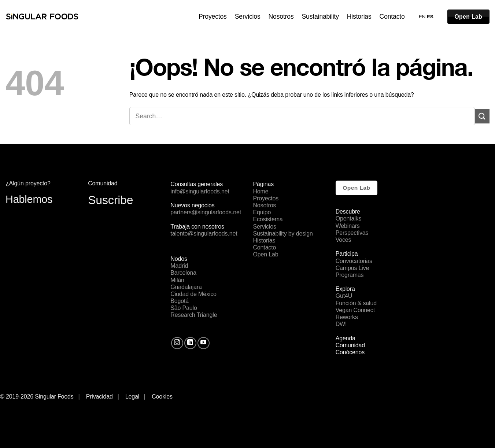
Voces (343, 240)
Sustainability (320, 16)
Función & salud (356, 303)
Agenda (346, 338)
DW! (341, 324)
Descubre (348, 212)
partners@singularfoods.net (206, 212)
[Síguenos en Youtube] (204, 343)
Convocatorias (354, 261)
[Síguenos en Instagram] (177, 343)
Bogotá (180, 301)
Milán (177, 280)
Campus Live (352, 268)
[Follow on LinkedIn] (190, 343)
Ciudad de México (193, 294)
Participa (347, 254)
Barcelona (183, 273)
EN (422, 17)
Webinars (348, 226)
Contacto (392, 16)
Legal (134, 397)
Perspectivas (352, 233)
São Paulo (184, 308)
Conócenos (350, 352)
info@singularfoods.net (200, 191)
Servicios (248, 16)
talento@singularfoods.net (204, 234)
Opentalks (349, 219)
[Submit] (482, 116)
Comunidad (350, 345)
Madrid (179, 266)
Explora (345, 289)
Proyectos (213, 16)
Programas (350, 275)
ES (430, 17)
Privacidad (99, 397)
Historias (359, 16)
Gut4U (344, 296)
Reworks (347, 317)
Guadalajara (186, 287)
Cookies (162, 397)
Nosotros (281, 16)
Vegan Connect (355, 310)
